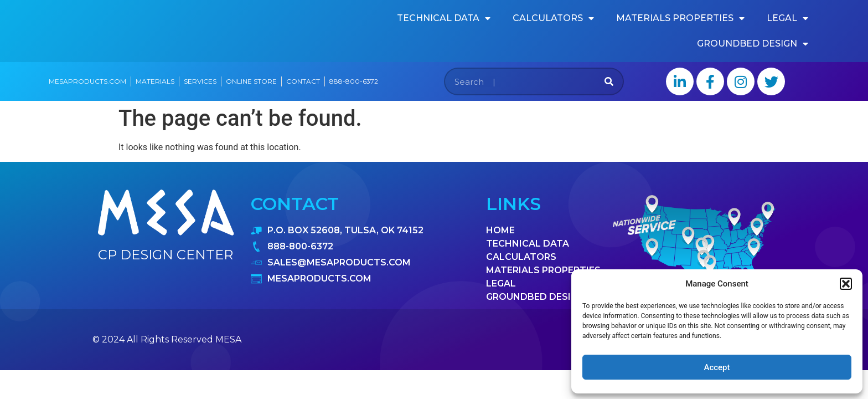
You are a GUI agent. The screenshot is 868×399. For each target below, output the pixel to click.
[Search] (609, 81)
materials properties (680, 18)
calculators (553, 18)
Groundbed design (753, 44)
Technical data (444, 18)
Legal (787, 18)
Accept (717, 367)
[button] (846, 284)
